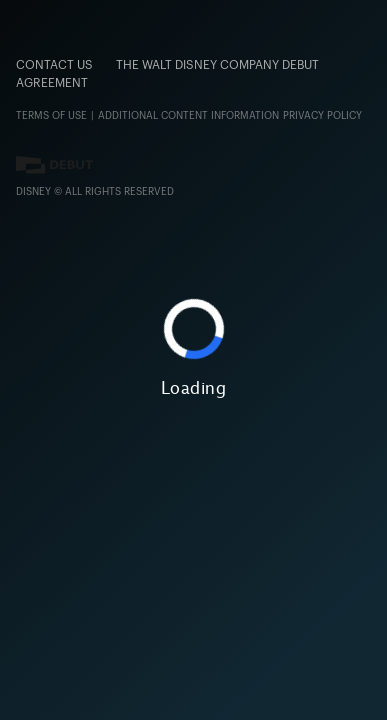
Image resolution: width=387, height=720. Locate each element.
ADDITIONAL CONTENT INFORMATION (188, 116)
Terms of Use (51, 116)
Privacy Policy (322, 116)
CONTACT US (54, 65)
